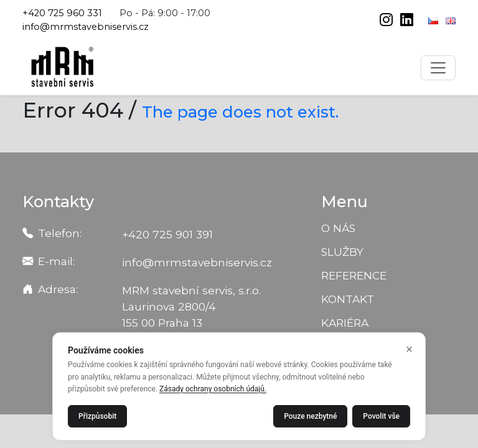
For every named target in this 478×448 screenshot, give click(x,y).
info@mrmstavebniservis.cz (86, 27)
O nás (338, 228)
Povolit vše (381, 416)
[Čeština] (434, 20)
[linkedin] (407, 21)
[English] (451, 20)
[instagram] (387, 21)
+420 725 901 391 (167, 234)
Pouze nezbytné (310, 416)
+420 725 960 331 (62, 13)
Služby (342, 252)
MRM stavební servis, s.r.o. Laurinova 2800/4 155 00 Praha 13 (191, 306)
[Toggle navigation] (438, 68)
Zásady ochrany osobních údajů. (213, 389)
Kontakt (348, 299)
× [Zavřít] (409, 349)
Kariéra (345, 323)
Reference (354, 275)
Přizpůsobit (97, 416)
